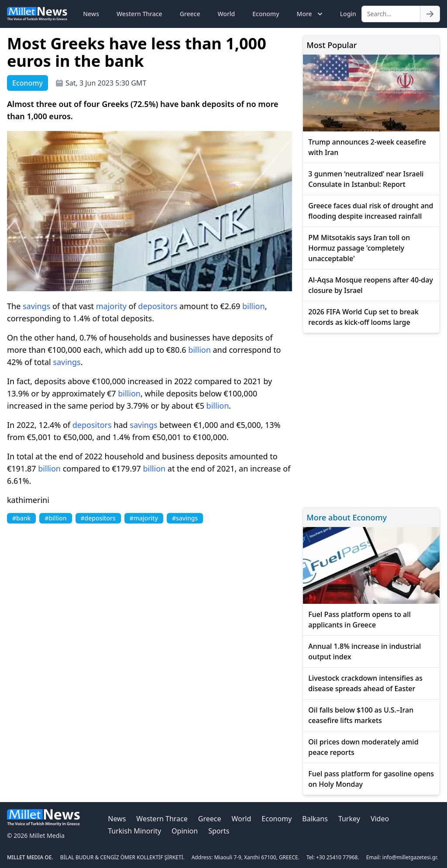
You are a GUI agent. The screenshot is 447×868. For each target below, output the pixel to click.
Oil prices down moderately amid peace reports (363, 747)
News (91, 14)
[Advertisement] (371, 419)
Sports (219, 831)
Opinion (185, 831)
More (311, 14)
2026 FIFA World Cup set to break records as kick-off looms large (363, 317)
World (226, 14)
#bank (21, 518)
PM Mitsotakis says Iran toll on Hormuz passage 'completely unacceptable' (359, 248)
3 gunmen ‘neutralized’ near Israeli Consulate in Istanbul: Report (366, 179)
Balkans (315, 819)
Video (380, 819)
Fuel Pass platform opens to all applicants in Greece (359, 620)
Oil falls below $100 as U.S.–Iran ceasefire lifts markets (361, 715)
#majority (144, 518)
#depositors (98, 518)
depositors (158, 306)
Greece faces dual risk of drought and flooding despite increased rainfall (371, 211)
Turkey (349, 819)
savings (36, 306)
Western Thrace (139, 14)
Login (348, 14)
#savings (185, 518)
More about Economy (347, 517)
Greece (190, 14)
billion (254, 306)
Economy (266, 14)
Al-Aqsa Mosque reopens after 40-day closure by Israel (371, 285)
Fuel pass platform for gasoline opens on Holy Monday (371, 779)
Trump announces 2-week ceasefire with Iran (367, 147)
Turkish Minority (134, 831)
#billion (55, 518)
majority (111, 306)
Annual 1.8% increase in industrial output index (364, 651)
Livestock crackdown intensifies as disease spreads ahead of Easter (365, 683)
